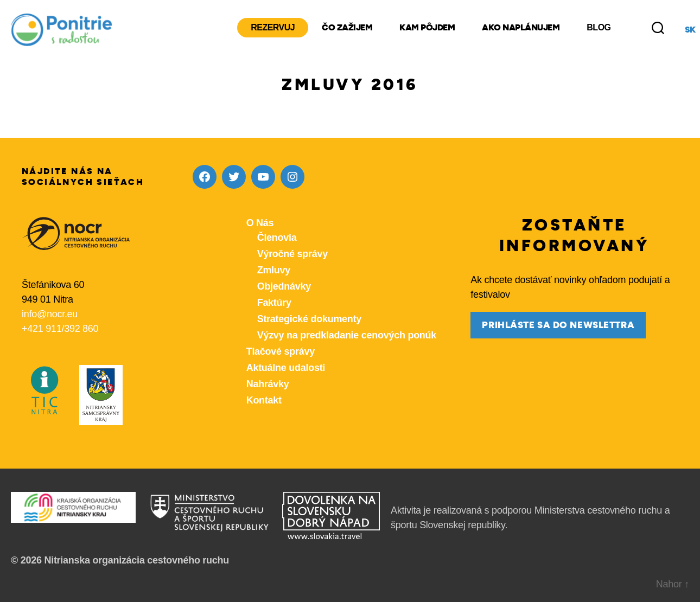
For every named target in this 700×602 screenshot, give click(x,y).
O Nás (260, 223)
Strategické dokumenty (309, 319)
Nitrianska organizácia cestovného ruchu (136, 560)
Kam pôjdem (427, 28)
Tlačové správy (281, 351)
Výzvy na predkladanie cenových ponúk (347, 335)
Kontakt (264, 400)
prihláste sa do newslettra (558, 325)
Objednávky (284, 286)
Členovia (277, 238)
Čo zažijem (347, 28)
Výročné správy (292, 254)
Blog (599, 27)
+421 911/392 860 (60, 329)
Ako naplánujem (521, 28)
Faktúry (274, 303)
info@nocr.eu (50, 314)
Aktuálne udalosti (286, 368)
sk (690, 30)
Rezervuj (273, 27)
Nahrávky (268, 384)
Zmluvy (274, 270)
